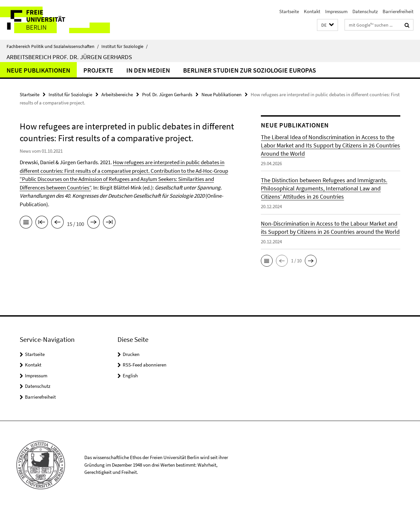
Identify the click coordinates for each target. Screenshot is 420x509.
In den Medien (148, 70)
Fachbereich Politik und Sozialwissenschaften (53, 46)
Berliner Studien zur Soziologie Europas (250, 70)
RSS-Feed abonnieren (145, 365)
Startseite (289, 11)
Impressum (336, 11)
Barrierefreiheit (398, 11)
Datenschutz (365, 11)
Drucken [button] (131, 354)
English (130, 376)
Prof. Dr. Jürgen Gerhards (167, 94)
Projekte (98, 70)
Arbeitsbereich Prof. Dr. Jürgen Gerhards (69, 57)
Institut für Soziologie (125, 46)
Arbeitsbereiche (117, 94)
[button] (327, 25)
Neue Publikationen (38, 70)
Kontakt (312, 11)
